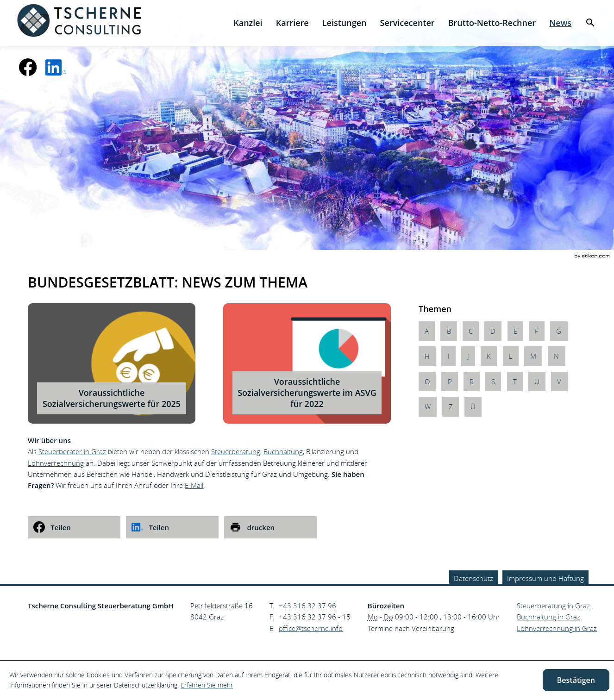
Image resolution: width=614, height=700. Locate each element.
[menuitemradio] (292, 23)
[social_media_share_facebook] (74, 527)
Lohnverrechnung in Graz (557, 628)
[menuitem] (248, 23)
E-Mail (194, 485)
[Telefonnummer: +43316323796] (307, 606)
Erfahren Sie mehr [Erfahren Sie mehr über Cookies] (207, 685)
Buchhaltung (283, 451)
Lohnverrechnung (56, 463)
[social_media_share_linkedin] (172, 527)
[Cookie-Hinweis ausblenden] (576, 680)
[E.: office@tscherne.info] (311, 628)
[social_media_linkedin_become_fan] (56, 67)
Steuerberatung (236, 451)
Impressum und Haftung (545, 578)
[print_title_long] (270, 527)
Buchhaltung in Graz (548, 617)
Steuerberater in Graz (72, 451)
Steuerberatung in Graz (553, 606)
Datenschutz (473, 578)
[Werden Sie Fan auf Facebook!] (28, 67)
